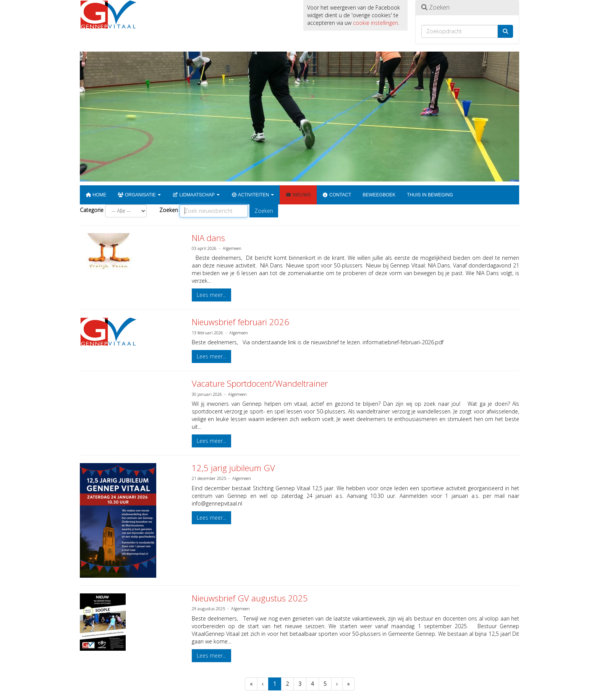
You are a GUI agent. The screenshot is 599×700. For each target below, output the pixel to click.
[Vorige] (263, 684)
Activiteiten (253, 195)
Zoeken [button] (264, 211)
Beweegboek (379, 195)
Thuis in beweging (430, 195)
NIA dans (208, 238)
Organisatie (139, 195)
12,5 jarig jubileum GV (233, 468)
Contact (337, 195)
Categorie (92, 210)
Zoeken (169, 210)
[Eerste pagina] (251, 684)
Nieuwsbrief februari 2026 (240, 322)
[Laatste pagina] (348, 684)
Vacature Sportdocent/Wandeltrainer (260, 383)
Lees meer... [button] (211, 295)
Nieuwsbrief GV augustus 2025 (250, 598)
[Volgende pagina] (337, 684)
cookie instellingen (376, 23)
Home (96, 195)
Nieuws (298, 195)
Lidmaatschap (196, 195)
